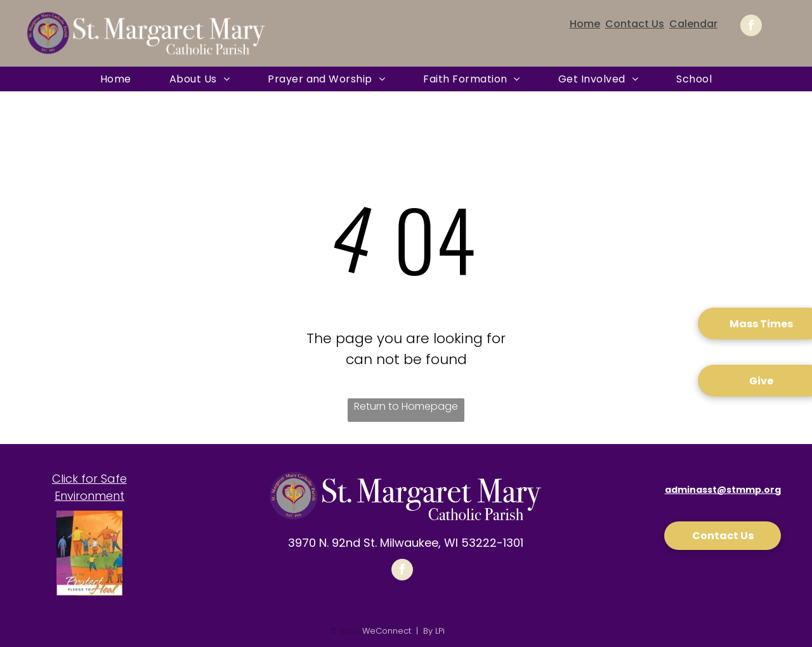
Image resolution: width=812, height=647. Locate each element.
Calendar (693, 24)
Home (585, 24)
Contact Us (635, 24)
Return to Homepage (406, 406)
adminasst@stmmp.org (723, 490)
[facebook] (751, 27)
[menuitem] (116, 79)
